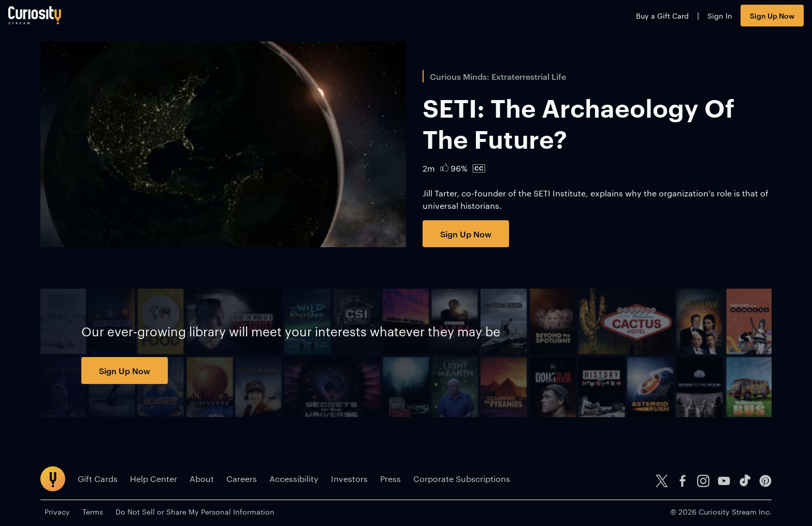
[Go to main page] (67, 19)
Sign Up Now (740, 19)
